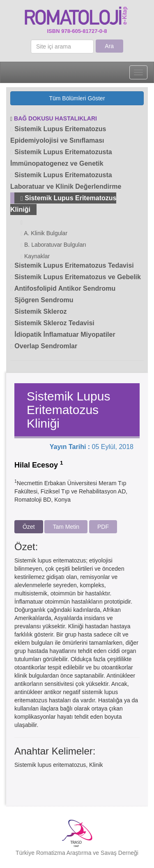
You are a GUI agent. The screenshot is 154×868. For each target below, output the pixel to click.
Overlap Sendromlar (44, 346)
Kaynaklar (35, 256)
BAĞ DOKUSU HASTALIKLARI (55, 118)
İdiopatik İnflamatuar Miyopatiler (63, 334)
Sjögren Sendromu (42, 300)
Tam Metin (66, 527)
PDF (103, 527)
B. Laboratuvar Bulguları (53, 245)
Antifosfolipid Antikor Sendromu (63, 288)
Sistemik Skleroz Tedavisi (52, 323)
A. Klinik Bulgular (44, 233)
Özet (29, 527)
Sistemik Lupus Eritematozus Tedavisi (72, 265)
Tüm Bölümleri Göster (77, 98)
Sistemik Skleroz (38, 311)
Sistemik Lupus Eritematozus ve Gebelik (76, 277)
